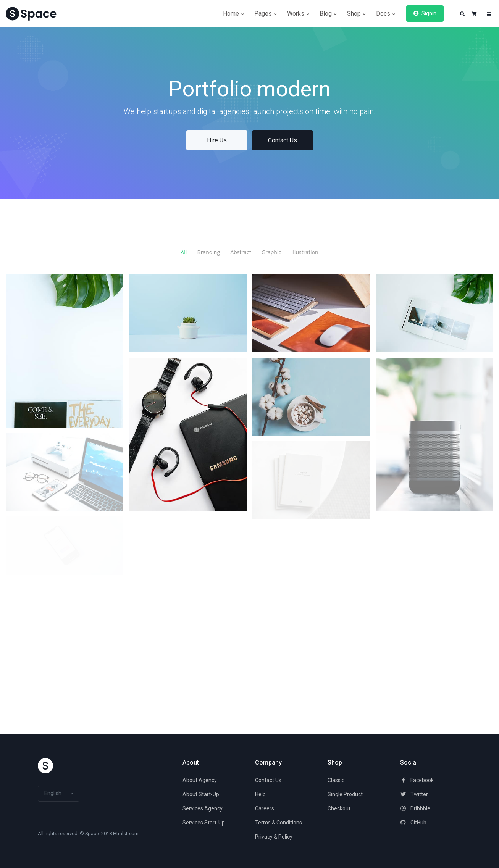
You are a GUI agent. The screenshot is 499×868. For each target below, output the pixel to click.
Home (233, 14)
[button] (462, 14)
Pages (265, 14)
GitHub (413, 823)
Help (260, 794)
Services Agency (203, 808)
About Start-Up (201, 794)
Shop (356, 14)
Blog (328, 14)
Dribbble (415, 808)
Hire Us (217, 140)
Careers (265, 808)
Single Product (345, 794)
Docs (385, 14)
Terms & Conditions (279, 823)
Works (298, 14)
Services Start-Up (204, 823)
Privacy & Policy (274, 837)
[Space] (34, 14)
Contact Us (283, 140)
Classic (336, 780)
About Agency (200, 780)
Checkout (339, 808)
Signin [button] (425, 13)
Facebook (417, 780)
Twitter (414, 794)
